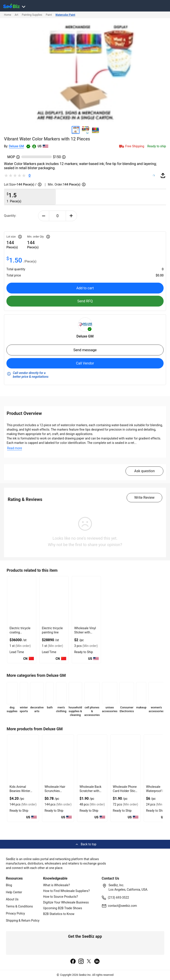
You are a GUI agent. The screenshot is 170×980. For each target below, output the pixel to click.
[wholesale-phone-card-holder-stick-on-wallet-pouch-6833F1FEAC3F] (126, 759)
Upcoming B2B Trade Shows (63, 908)
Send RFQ (85, 301)
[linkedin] (97, 962)
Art (16, 15)
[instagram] (81, 962)
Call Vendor (85, 363)
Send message (85, 350)
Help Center (14, 892)
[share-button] (163, 175)
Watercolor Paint (65, 15)
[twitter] (89, 962)
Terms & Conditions (19, 906)
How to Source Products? (61, 897)
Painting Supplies (32, 15)
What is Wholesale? (57, 885)
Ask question (144, 471)
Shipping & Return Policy (23, 921)
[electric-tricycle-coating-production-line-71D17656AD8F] (22, 600)
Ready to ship (157, 146)
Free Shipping (131, 146)
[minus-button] (44, 216)
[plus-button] (71, 216)
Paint (49, 15)
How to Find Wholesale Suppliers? (67, 891)
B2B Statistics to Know (59, 914)
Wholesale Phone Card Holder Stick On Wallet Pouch (125, 791)
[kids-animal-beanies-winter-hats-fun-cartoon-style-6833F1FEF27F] (23, 759)
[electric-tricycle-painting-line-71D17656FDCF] (54, 600)
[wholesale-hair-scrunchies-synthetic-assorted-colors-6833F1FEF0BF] (58, 759)
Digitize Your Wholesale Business (66, 902)
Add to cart (85, 288)
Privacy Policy (15, 913)
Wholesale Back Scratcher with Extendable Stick (91, 791)
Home (8, 15)
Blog (9, 885)
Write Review (144, 498)
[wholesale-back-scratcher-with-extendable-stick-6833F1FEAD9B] (92, 759)
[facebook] (73, 962)
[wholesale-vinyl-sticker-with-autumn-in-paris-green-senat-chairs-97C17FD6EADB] (86, 600)
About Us (12, 899)
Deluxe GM (16, 146)
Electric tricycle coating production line (20, 632)
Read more (14, 448)
